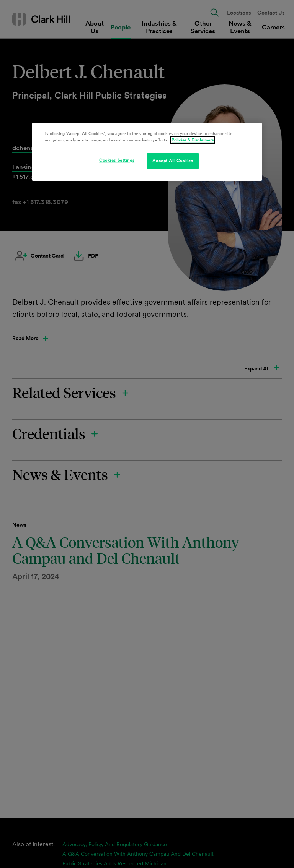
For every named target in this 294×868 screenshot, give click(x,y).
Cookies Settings (117, 160)
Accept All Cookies (173, 161)
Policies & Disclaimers (193, 140)
